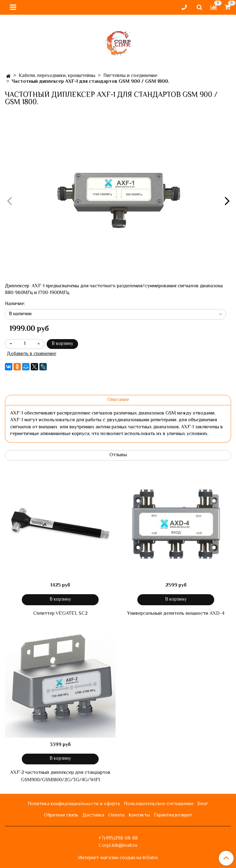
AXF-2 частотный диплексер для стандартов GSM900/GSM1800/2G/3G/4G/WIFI (60, 777)
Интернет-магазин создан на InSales (118, 858)
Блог (203, 804)
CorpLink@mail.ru (118, 846)
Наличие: (15, 304)
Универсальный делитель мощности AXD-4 (176, 614)
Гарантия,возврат (173, 815)
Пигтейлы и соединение (130, 76)
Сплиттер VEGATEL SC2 (60, 614)
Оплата (116, 815)
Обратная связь (61, 815)
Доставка (93, 815)
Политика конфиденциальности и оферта (74, 804)
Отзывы (118, 455)
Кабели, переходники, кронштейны (57, 76)
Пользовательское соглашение (159, 804)
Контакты (139, 815)
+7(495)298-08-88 (118, 838)
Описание (118, 400)
